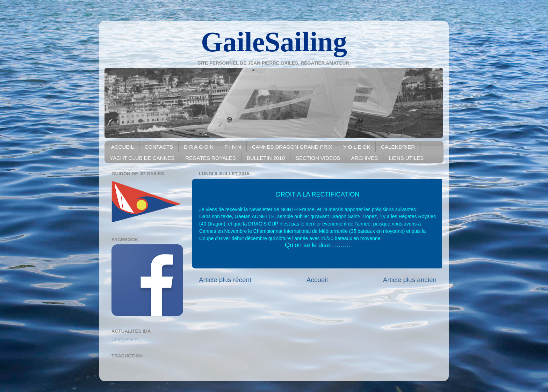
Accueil (317, 280)
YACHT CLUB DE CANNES (142, 158)
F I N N (233, 147)
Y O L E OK (357, 147)
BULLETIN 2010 (266, 158)
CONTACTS (159, 147)
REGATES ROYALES (211, 158)
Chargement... (127, 339)
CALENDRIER (398, 147)
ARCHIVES (365, 158)
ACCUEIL (122, 147)
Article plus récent (225, 280)
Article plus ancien (410, 280)
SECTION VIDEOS (318, 158)
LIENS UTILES (406, 158)
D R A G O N (199, 147)
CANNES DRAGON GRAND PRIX (292, 147)
